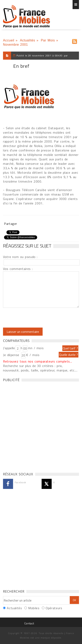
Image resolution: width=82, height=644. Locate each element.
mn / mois (36, 348)
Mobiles (34, 608)
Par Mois (48, 40)
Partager (11, 224)
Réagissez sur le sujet (27, 246)
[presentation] (37, 318)
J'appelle (9, 348)
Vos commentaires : (18, 269)
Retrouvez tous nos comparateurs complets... (38, 361)
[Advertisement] (41, 426)
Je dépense (12, 355)
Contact (29, 623)
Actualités (28, 40)
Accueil (9, 40)
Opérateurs (54, 608)
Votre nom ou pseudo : (20, 257)
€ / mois (33, 355)
